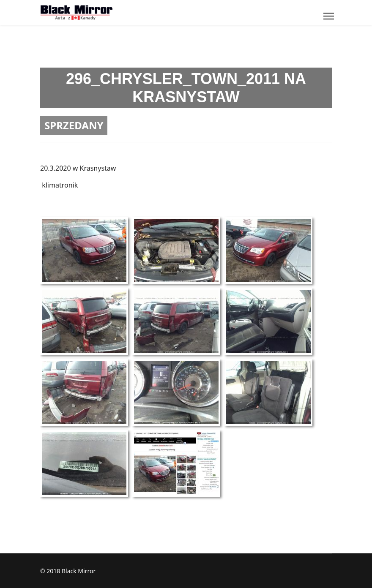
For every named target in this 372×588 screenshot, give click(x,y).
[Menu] (329, 16)
